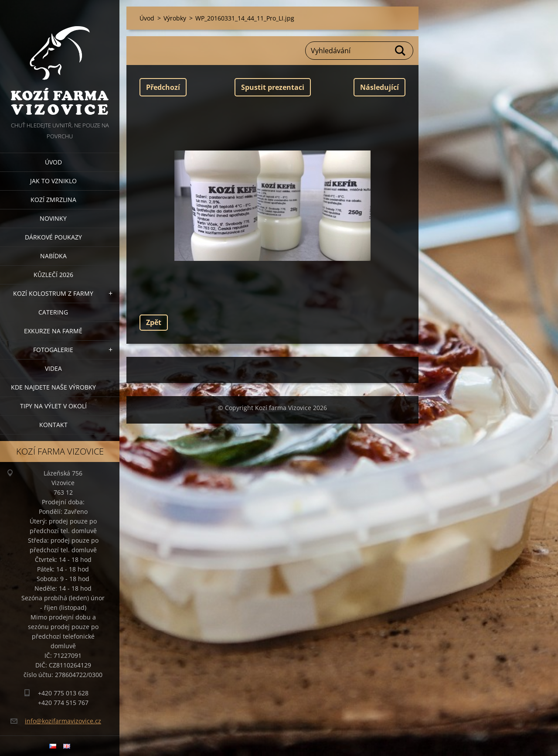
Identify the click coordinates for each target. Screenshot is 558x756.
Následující (379, 87)
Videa (53, 368)
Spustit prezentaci (273, 87)
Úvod (53, 162)
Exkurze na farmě (53, 331)
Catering (53, 312)
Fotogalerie (53, 350)
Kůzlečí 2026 (53, 275)
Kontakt (53, 425)
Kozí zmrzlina (53, 200)
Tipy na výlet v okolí (53, 406)
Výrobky (175, 18)
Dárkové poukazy (53, 237)
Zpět (154, 322)
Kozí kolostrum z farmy (53, 293)
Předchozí (163, 87)
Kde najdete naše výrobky (53, 387)
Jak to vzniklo (53, 181)
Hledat (401, 51)
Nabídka (53, 256)
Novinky (53, 218)
